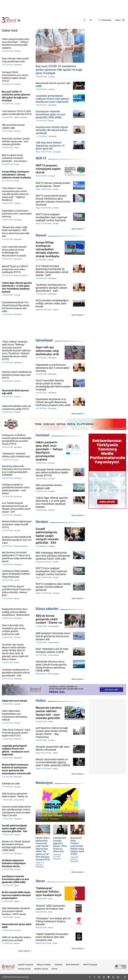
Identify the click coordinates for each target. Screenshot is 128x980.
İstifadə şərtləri (24, 969)
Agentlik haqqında (26, 965)
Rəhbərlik (58, 965)
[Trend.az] (11, 20)
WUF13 (41, 158)
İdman (40, 881)
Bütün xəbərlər (77, 229)
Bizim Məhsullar (73, 965)
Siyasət (41, 235)
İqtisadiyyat (44, 340)
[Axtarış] (85, 20)
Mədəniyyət (44, 783)
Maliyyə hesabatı (44, 965)
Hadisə (41, 701)
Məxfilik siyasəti (41, 969)
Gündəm (42, 522)
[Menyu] (120, 20)
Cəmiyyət (42, 435)
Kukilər (55, 969)
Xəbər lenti (10, 30)
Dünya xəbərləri (47, 609)
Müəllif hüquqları (90, 965)
